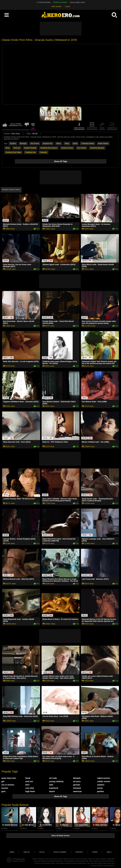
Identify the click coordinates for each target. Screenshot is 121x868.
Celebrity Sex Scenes (49, 148)
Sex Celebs (82, 148)
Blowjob (23, 143)
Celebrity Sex (30, 152)
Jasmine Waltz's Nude (77, 2)
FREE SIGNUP (56, 7)
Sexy (8, 148)
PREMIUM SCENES (60, 2)
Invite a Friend (60, 852)
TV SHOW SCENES (44, 2)
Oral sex (17, 148)
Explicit (13, 143)
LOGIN (67, 7)
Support (79, 852)
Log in (42, 852)
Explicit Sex (48, 143)
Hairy (67, 143)
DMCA (109, 852)
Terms (95, 852)
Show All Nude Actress (60, 836)
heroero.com (21, 859)
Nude (75, 143)
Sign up (27, 852)
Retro (59, 143)
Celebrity (43, 152)
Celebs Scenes (67, 148)
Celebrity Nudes (88, 143)
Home (12, 852)
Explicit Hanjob (30, 148)
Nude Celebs (103, 143)
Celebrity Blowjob (97, 148)
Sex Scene (35, 143)
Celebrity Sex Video (13, 152)
